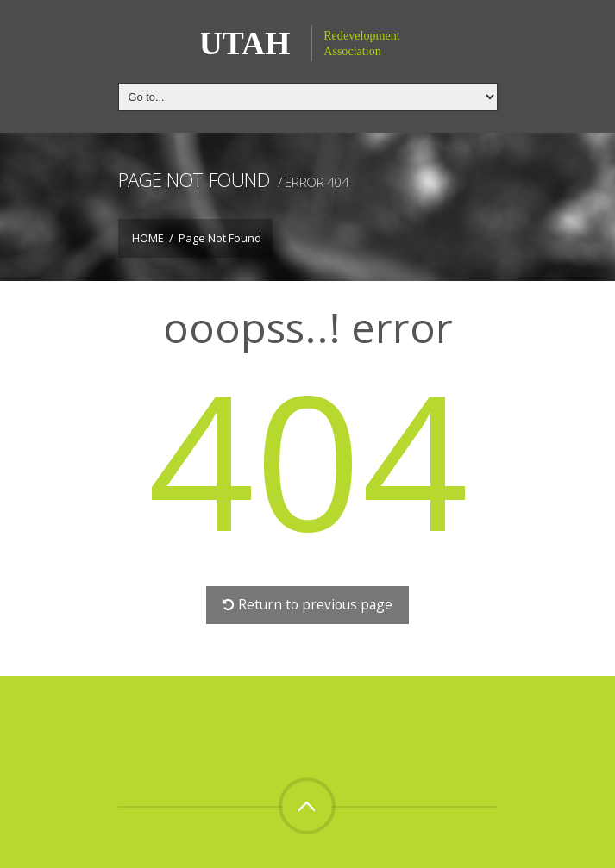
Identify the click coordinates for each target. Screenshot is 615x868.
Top (307, 806)
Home (148, 238)
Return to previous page (307, 604)
